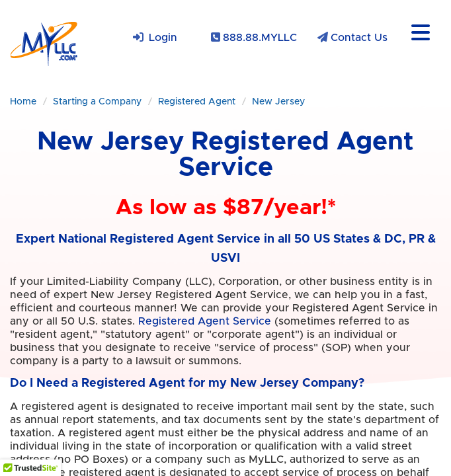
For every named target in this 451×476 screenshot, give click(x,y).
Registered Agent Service (205, 321)
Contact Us (359, 38)
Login (163, 38)
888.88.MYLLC (260, 38)
